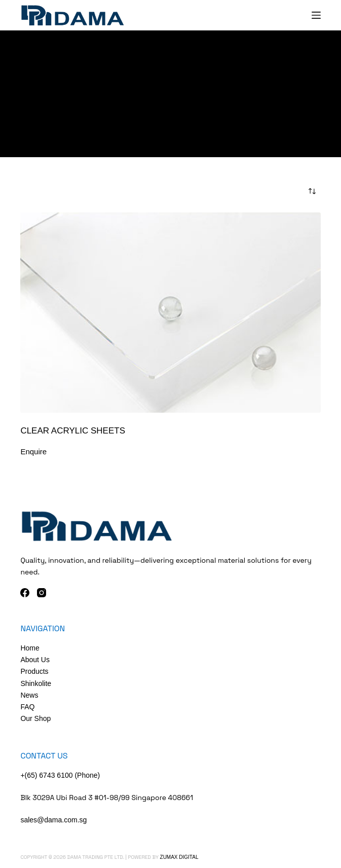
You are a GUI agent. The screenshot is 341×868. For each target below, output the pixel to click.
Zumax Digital (179, 857)
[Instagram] (42, 593)
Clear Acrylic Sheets (73, 431)
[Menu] (316, 15)
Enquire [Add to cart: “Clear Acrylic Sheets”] (33, 451)
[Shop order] (312, 191)
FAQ (27, 707)
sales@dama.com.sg (53, 820)
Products (34, 671)
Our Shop (35, 718)
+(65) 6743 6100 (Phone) (60, 775)
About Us (35, 660)
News (29, 695)
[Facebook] (25, 593)
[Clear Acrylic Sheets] (170, 313)
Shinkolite (36, 683)
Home (30, 648)
